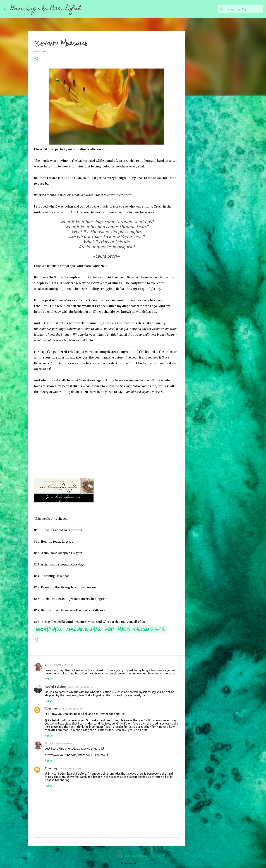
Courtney (51, 708)
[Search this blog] (244, 9)
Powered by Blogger (133, 856)
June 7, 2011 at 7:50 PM (71, 768)
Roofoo (142, 863)
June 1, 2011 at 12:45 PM (80, 687)
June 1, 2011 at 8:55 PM (71, 709)
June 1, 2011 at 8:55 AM (60, 665)
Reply (49, 679)
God (109, 629)
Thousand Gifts (149, 629)
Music (124, 629)
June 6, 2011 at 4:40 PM (60, 743)
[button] (36, 59)
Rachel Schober (55, 687)
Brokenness (49, 629)
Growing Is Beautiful (46, 9)
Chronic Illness (84, 629)
